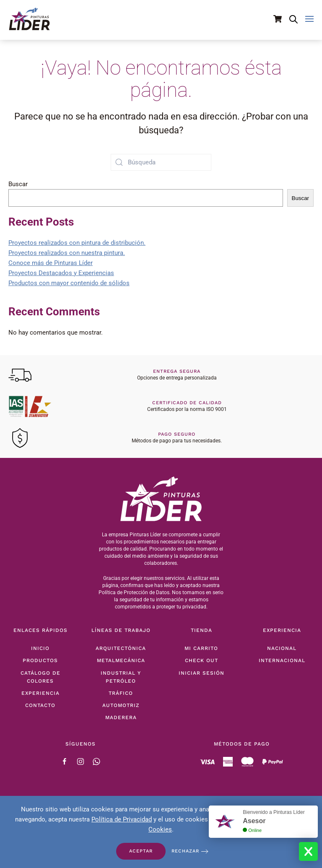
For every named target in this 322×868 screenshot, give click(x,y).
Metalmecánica (121, 660)
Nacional (282, 648)
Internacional (282, 660)
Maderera (121, 717)
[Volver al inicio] (29, 19)
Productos (40, 660)
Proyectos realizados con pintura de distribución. (77, 243)
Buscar (18, 184)
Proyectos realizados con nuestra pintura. (67, 253)
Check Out (201, 660)
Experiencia (40, 693)
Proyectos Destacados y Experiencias (61, 273)
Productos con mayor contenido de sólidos (69, 283)
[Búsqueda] (161, 162)
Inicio (40, 648)
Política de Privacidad (122, 819)
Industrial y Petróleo (121, 677)
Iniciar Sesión (201, 673)
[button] (309, 19)
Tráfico (121, 693)
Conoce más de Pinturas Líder (51, 263)
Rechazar (185, 851)
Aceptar (141, 851)
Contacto (40, 705)
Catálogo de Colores (40, 677)
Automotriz (121, 705)
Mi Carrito (201, 648)
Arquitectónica (121, 648)
